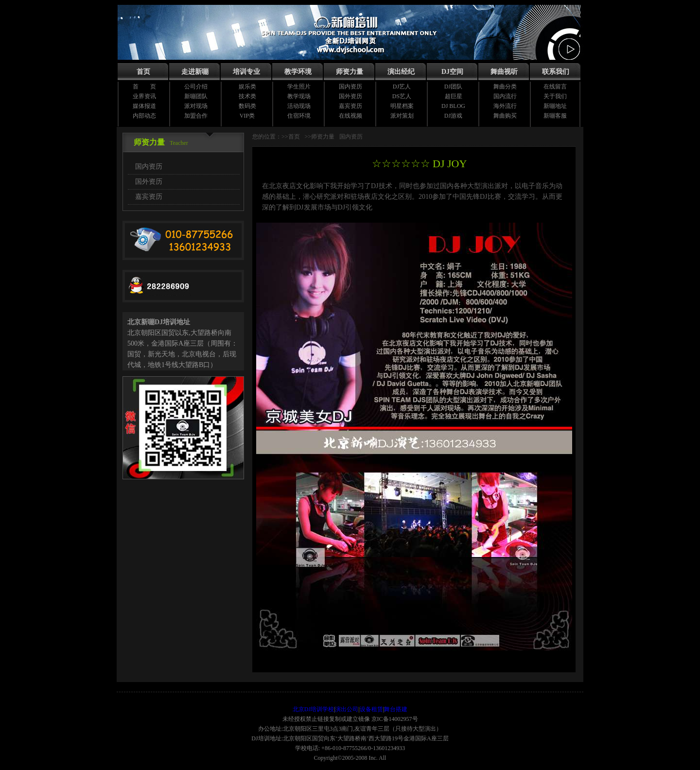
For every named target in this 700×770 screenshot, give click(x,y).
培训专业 (246, 72)
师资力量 (350, 72)
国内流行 (505, 96)
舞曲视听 (504, 72)
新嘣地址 (555, 106)
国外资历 (350, 96)
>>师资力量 (320, 137)
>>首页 (291, 137)
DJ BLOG (453, 106)
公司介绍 (196, 87)
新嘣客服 (555, 116)
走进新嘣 (195, 72)
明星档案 (402, 106)
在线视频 (350, 116)
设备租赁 (371, 709)
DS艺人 (402, 96)
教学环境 (298, 72)
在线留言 (555, 87)
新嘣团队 (196, 96)
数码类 (247, 106)
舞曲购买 (505, 116)
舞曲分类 (505, 87)
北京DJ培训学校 (313, 709)
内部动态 (144, 116)
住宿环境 (299, 116)
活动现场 (299, 106)
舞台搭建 (396, 709)
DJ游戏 (453, 116)
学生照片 (299, 87)
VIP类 (247, 116)
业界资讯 (144, 96)
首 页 (144, 87)
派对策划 (402, 116)
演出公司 (347, 709)
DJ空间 (452, 72)
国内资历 (350, 87)
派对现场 (196, 106)
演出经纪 (401, 72)
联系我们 (556, 72)
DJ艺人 (402, 87)
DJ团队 (453, 87)
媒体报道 (144, 106)
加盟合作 (196, 116)
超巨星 (454, 96)
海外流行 (505, 106)
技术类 (247, 96)
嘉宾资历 (350, 106)
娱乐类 (247, 87)
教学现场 (299, 96)
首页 (143, 72)
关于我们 (555, 96)
